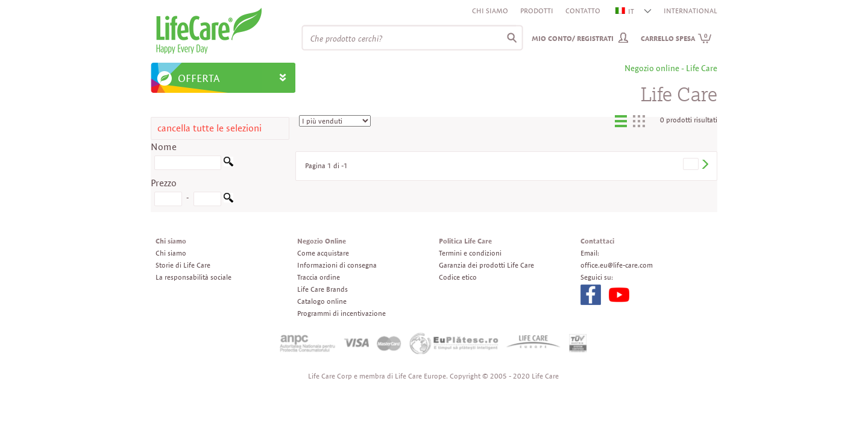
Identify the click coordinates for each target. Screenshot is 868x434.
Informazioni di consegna (337, 265)
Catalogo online (322, 301)
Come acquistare (323, 253)
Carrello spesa (676, 38)
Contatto (583, 11)
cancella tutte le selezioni (209, 128)
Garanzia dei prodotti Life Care (486, 265)
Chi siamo (490, 11)
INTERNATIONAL (690, 11)
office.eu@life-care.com (617, 265)
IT (625, 11)
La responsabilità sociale (193, 277)
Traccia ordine (319, 277)
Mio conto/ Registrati (573, 38)
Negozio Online (322, 241)
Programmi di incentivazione (341, 313)
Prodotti (537, 11)
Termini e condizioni (470, 253)
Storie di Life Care (183, 265)
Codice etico (458, 277)
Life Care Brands (322, 289)
